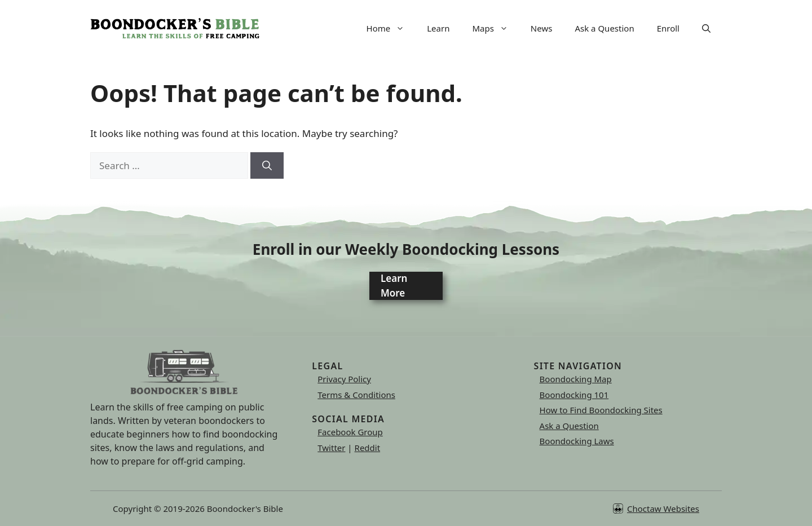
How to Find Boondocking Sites (601, 410)
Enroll (668, 28)
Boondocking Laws (577, 441)
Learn (438, 28)
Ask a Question (604, 28)
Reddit (368, 448)
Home (391, 28)
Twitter (331, 448)
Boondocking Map (576, 379)
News (542, 28)
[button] (706, 28)
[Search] (267, 166)
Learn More (394, 286)
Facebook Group (350, 432)
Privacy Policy (344, 379)
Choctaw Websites (663, 509)
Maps (495, 28)
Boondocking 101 (574, 395)
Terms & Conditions (356, 395)
